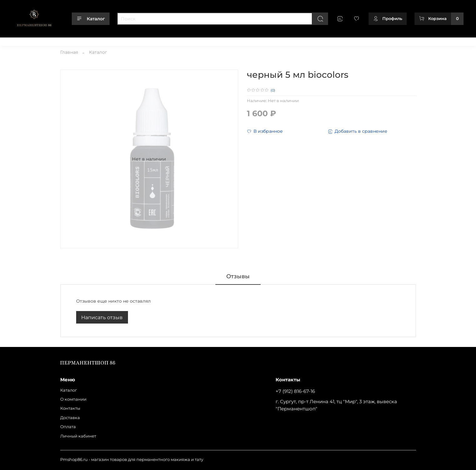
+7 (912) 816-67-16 (295, 391)
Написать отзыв (102, 317)
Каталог (91, 19)
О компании (48, 40)
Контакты (76, 40)
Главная (69, 52)
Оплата (125, 40)
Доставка (102, 40)
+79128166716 (450, 40)
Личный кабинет (157, 40)
